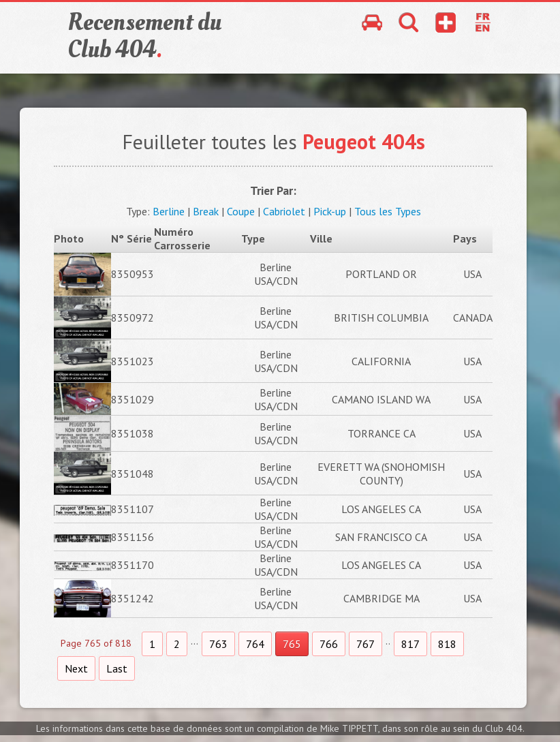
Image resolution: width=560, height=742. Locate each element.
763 (218, 644)
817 (410, 644)
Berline (169, 211)
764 (255, 644)
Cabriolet (284, 211)
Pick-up (330, 211)
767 (365, 644)
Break (206, 211)
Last (117, 668)
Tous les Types (388, 211)
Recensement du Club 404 (144, 36)
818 (447, 644)
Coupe (241, 211)
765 (292, 644)
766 (329, 644)
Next (76, 668)
